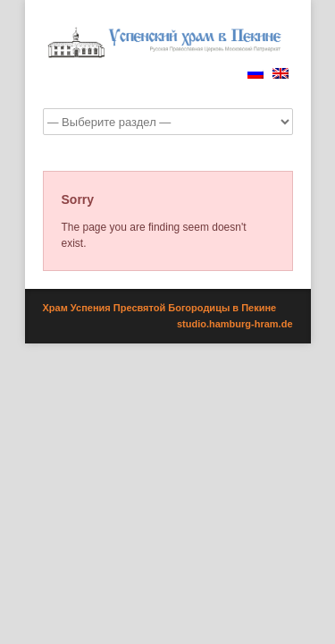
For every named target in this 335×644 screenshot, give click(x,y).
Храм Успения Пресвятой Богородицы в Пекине (160, 308)
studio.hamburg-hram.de (235, 324)
